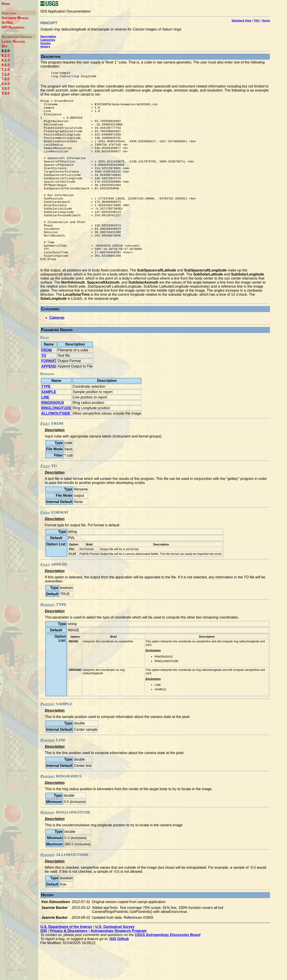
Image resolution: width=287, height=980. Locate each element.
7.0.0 (6, 79)
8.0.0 (6, 65)
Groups (46, 43)
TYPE (46, 421)
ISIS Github (119, 974)
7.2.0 (6, 70)
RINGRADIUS (53, 438)
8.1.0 (6, 60)
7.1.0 (6, 74)
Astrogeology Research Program (119, 966)
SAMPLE (49, 427)
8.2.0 (6, 56)
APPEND (49, 401)
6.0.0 (6, 84)
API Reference (13, 27)
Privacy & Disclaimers (69, 966)
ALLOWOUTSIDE (56, 448)
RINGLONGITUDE (56, 443)
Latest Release (13, 41)
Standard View (241, 21)
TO (44, 390)
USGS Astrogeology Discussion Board (168, 970)
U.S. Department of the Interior (66, 962)
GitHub (7, 23)
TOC (257, 21)
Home (6, 4)
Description (48, 36)
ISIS (44, 966)
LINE (45, 432)
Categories (48, 40)
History (45, 47)
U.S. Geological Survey (115, 962)
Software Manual (15, 18)
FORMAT (49, 396)
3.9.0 (6, 89)
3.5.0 (6, 93)
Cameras (57, 353)
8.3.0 (6, 51)
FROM (47, 385)
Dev (4, 46)
